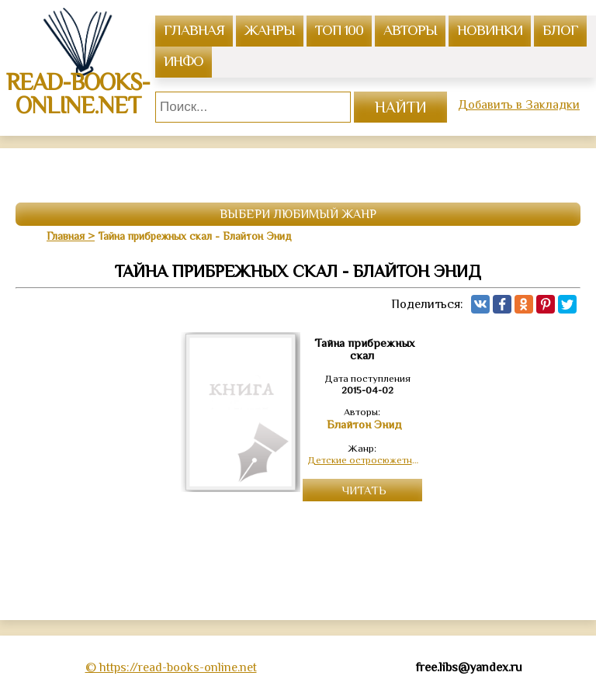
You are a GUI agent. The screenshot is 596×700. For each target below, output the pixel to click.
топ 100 (339, 30)
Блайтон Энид (364, 425)
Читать (365, 490)
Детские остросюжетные (365, 460)
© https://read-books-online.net (171, 667)
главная (194, 30)
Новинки (490, 30)
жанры (270, 30)
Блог (560, 30)
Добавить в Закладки (519, 105)
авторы (410, 30)
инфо (184, 61)
